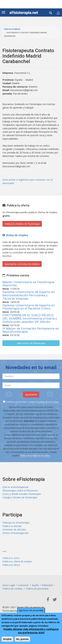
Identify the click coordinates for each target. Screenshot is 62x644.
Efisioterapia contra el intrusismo (20, 490)
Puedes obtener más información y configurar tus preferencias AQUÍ (31, 631)
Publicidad (47, 585)
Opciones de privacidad (31, 610)
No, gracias (22, 639)
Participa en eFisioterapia (16, 523)
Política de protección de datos (35, 456)
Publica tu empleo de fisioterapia (22, 224)
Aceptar (7, 639)
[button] (58, 13)
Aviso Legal (9, 585)
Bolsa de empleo (15, 235)
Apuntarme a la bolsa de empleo (22, 264)
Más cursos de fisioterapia (31, 343)
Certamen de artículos (14, 530)
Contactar (23, 585)
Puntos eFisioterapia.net (15, 533)
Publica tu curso (11, 558)
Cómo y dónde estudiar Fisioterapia (22, 494)
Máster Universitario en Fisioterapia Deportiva (28, 284)
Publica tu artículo (12, 526)
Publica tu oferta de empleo (17, 561)
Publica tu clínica (11, 565)
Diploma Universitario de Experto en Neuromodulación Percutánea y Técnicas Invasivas (29, 295)
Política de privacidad (37, 589)
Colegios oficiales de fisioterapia (20, 497)
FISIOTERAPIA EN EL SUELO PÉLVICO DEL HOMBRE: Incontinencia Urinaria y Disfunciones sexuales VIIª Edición (30, 318)
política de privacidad (48, 402)
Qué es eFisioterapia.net (15, 487)
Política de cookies (12, 589)
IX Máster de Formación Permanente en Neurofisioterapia (31, 330)
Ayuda (35, 585)
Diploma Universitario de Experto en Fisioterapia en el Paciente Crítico (29, 307)
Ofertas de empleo (12, 29)
